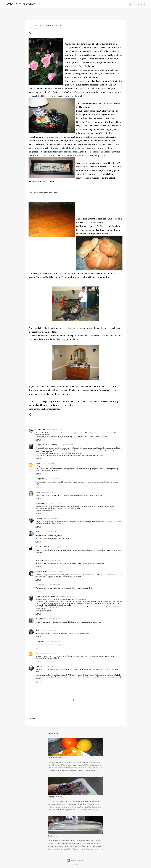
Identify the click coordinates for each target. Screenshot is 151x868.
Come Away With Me (43, 547)
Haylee (38, 630)
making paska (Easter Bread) (57, 758)
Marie (38, 464)
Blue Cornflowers (53, 836)
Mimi (37, 532)
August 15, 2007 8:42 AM (48, 464)
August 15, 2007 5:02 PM (53, 560)
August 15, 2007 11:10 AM (53, 503)
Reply (38, 440)
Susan (38, 492)
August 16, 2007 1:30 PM (48, 653)
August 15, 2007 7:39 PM (53, 619)
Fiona (37, 666)
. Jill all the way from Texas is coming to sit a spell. (59, 96)
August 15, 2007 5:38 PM (55, 572)
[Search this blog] (137, 4)
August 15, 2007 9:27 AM (48, 492)
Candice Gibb (40, 430)
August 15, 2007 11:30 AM (48, 532)
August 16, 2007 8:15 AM (53, 642)
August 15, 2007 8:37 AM (66, 445)
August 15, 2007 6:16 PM (53, 585)
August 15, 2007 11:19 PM (49, 630)
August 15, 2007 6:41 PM (66, 596)
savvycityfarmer (41, 572)
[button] (30, 33)
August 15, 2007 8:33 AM (54, 430)
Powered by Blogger (76, 860)
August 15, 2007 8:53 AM (53, 479)
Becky (38, 653)
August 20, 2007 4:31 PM (48, 666)
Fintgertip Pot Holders (55, 797)
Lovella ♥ (39, 519)
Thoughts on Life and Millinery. (47, 445)
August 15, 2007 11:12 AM (51, 519)
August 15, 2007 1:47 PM (59, 547)
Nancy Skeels (40, 619)
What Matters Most (21, 4)
